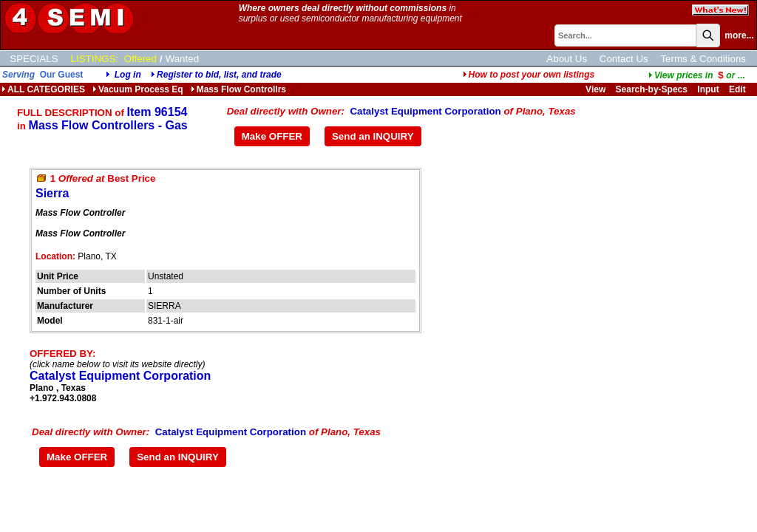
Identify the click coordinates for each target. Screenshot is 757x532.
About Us (567, 59)
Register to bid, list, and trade (219, 75)
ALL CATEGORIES (43, 89)
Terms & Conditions (703, 59)
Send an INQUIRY (373, 136)
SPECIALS (34, 59)
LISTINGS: (95, 59)
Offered (140, 59)
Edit (739, 89)
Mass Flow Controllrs (238, 89)
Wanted (182, 59)
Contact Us (624, 59)
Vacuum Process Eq (138, 89)
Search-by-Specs (652, 89)
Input (708, 89)
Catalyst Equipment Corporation (425, 111)
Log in (128, 75)
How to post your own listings (529, 75)
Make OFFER (272, 136)
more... (739, 35)
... (697, 75)
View (595, 89)
